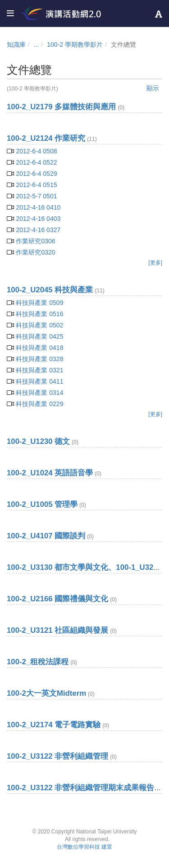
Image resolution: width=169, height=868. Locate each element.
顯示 (153, 88)
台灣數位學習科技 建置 (84, 847)
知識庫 (16, 45)
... (37, 45)
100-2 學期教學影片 (75, 45)
